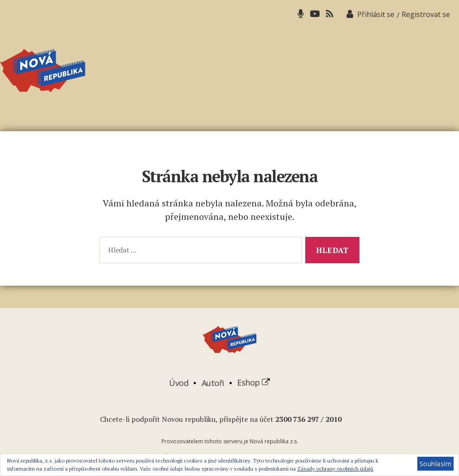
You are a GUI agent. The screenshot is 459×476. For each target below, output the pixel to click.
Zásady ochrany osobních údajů (335, 469)
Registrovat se (426, 14)
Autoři (213, 382)
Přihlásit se (376, 14)
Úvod (179, 382)
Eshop (253, 382)
